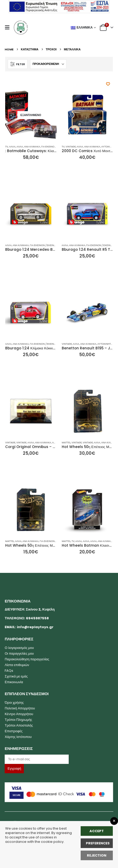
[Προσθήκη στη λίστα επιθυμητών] (108, 84)
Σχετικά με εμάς (16, 676)
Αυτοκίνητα (109, 147)
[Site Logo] (21, 28)
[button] (9, 28)
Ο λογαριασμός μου (19, 648)
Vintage (71, 147)
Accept (97, 831)
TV (7, 147)
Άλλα (12, 147)
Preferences (98, 843)
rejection (97, 855)
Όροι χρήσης (14, 703)
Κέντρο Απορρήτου (19, 714)
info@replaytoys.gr (35, 627)
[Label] (37, 759)
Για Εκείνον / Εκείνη (54, 147)
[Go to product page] (31, 115)
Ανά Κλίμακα (32, 147)
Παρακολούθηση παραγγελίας (27, 659)
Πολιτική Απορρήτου (20, 708)
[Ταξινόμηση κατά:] (48, 64)
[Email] (59, 759)
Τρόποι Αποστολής (19, 725)
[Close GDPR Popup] (114, 821)
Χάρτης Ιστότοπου (18, 737)
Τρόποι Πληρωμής (18, 720)
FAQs (9, 671)
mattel (66, 442)
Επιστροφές (14, 731)
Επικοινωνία (14, 682)
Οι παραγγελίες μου (19, 653)
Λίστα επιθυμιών (17, 665)
